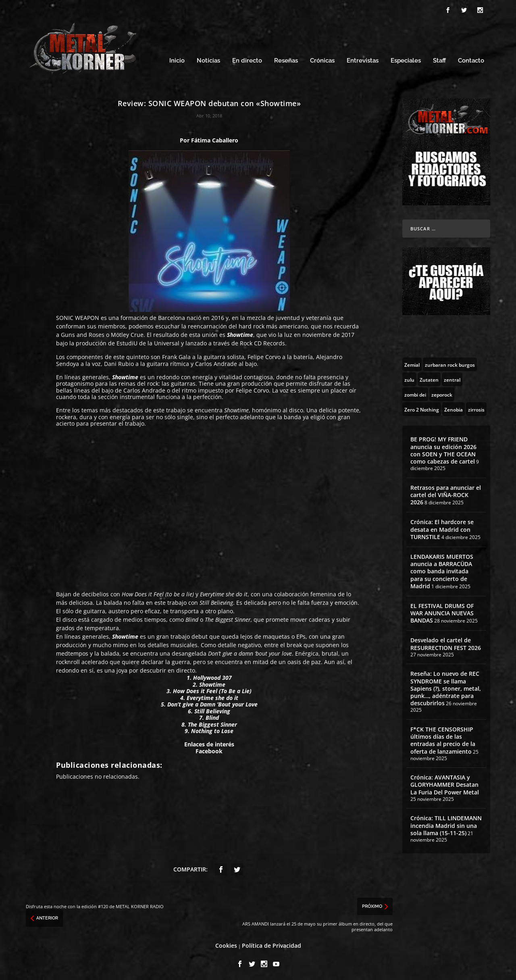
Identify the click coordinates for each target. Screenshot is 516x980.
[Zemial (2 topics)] (412, 363)
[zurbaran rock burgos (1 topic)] (450, 363)
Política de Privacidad (272, 944)
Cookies (226, 944)
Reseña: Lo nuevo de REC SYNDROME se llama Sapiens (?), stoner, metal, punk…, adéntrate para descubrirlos (446, 687)
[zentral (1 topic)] (452, 378)
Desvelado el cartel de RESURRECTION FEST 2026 (446, 643)
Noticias (208, 60)
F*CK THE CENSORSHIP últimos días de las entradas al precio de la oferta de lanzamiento (443, 739)
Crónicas (322, 60)
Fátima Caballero (215, 139)
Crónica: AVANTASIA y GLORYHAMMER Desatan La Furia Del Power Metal (445, 783)
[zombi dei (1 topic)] (415, 393)
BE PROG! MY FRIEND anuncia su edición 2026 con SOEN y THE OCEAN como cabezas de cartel (443, 449)
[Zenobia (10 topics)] (454, 408)
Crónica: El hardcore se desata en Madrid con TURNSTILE (442, 528)
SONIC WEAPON (78, 317)
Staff (439, 60)
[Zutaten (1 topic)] (429, 378)
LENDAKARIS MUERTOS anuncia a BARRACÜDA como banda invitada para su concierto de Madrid (442, 570)
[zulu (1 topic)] (409, 378)
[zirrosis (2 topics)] (476, 408)
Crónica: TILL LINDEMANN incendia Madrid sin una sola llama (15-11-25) (446, 824)
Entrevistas (363, 60)
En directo (247, 60)
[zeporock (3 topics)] (442, 393)
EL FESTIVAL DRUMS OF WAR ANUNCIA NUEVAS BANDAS (442, 612)
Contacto (471, 60)
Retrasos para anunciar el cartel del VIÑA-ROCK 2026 (446, 494)
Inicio (177, 60)
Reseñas (286, 60)
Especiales (406, 60)
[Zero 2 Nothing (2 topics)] (422, 408)
